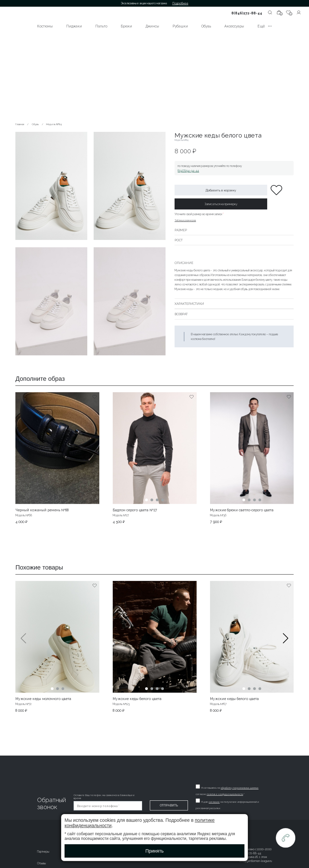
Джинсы (152, 26)
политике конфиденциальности (225, 794)
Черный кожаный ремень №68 (42, 510)
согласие (215, 802)
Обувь (206, 26)
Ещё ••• (265, 26)
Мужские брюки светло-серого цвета (242, 510)
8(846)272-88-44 (247, 13)
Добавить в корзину (221, 190)
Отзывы (41, 863)
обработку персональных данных (240, 788)
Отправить (169, 805)
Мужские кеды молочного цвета (43, 699)
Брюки (126, 26)
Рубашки (180, 26)
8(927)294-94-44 (188, 171)
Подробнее (180, 3)
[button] (286, 646)
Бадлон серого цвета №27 (135, 510)
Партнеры (43, 852)
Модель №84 (54, 124)
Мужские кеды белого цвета (137, 699)
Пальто (101, 26)
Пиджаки (74, 26)
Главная (20, 124)
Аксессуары (234, 26)
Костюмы (45, 26)
